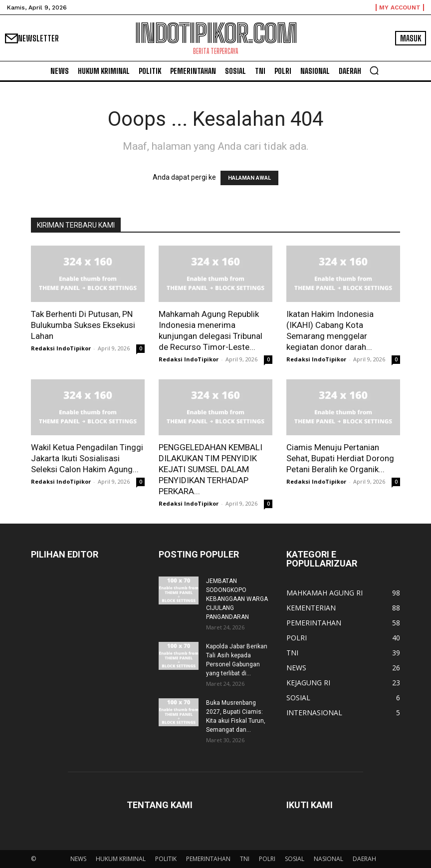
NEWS (78, 859)
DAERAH (364, 859)
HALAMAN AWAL (249, 178)
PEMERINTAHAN (208, 859)
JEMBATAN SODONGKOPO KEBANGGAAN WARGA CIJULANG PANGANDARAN (237, 599)
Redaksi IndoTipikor (61, 348)
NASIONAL (328, 859)
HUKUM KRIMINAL (121, 859)
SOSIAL (295, 859)
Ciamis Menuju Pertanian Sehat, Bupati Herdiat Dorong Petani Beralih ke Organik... (340, 458)
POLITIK (166, 859)
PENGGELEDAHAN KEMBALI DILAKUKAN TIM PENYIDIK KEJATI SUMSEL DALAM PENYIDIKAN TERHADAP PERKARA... (211, 469)
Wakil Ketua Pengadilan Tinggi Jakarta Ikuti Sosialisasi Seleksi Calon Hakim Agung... (87, 458)
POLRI (267, 859)
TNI (245, 859)
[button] (374, 70)
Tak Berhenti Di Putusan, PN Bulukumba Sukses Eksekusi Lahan (83, 325)
